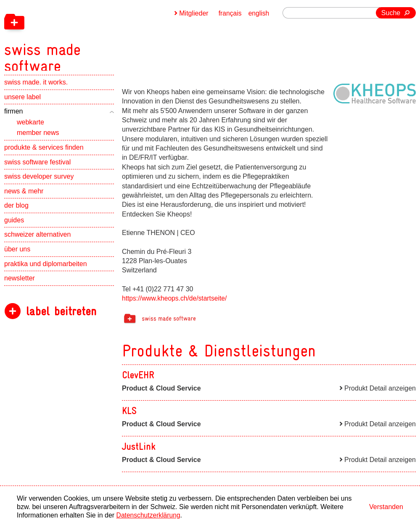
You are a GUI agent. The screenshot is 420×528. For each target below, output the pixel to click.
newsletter (20, 283)
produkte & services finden (44, 152)
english (259, 13)
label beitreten (61, 316)
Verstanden (386, 507)
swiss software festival (37, 167)
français (230, 13)
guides (14, 225)
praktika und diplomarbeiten (46, 269)
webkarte (30, 127)
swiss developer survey (39, 181)
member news (38, 138)
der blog (16, 210)
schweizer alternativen (37, 240)
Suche (391, 13)
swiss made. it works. (36, 87)
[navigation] (88, 38)
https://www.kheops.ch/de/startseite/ (176, 298)
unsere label (22, 102)
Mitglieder (193, 13)
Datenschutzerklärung (149, 515)
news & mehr (24, 196)
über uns (17, 254)
